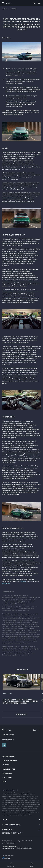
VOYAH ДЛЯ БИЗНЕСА (10, 761)
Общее (5, 819)
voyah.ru (23, 581)
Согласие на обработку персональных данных (17, 848)
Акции (32, 864)
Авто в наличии (8, 757)
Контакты (6, 765)
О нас (4, 781)
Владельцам (7, 777)
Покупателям (7, 773)
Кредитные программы (11, 825)
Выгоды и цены (8, 830)
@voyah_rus (6, 583)
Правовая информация (9, 846)
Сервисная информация (12, 833)
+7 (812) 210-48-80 (8, 740)
